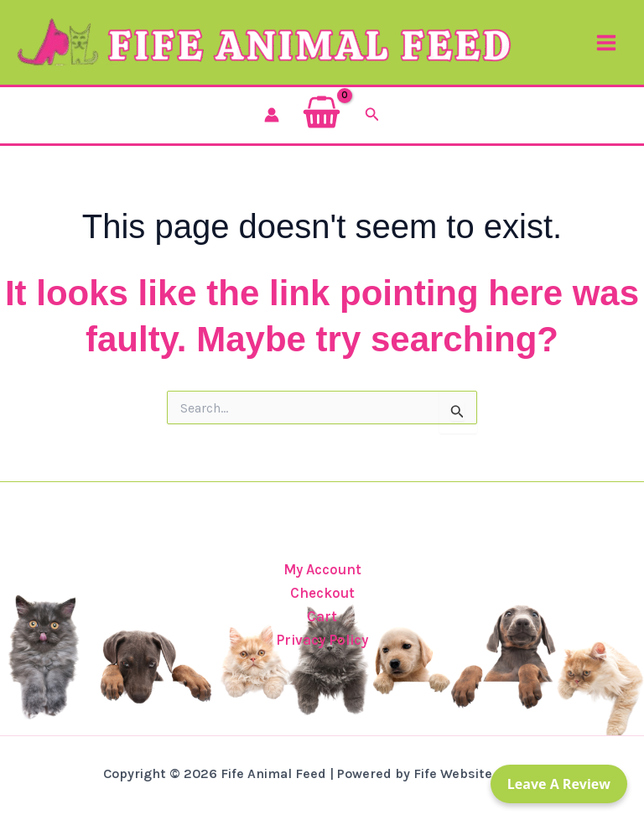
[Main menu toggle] (606, 43)
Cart (322, 616)
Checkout (322, 593)
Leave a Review (559, 784)
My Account (322, 569)
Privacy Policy (322, 640)
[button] (372, 115)
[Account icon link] (272, 115)
